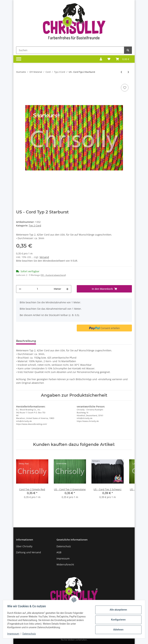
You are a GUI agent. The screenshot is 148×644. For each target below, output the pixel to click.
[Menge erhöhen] (67, 289)
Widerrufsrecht (65, 564)
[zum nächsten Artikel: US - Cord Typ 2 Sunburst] (128, 72)
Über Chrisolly (24, 546)
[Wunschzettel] (109, 59)
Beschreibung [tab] (26, 341)
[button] (101, 59)
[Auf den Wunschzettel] (125, 88)
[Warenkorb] (122, 59)
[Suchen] (70, 50)
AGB (59, 552)
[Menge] (38, 289)
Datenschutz (64, 546)
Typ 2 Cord (35, 226)
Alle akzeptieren (117, 610)
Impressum (63, 558)
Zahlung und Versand (29, 552)
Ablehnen (117, 630)
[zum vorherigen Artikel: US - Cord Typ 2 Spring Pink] (121, 72)
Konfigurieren (117, 620)
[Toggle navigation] (19, 59)
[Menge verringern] (20, 289)
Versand (44, 257)
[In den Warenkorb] (104, 289)
